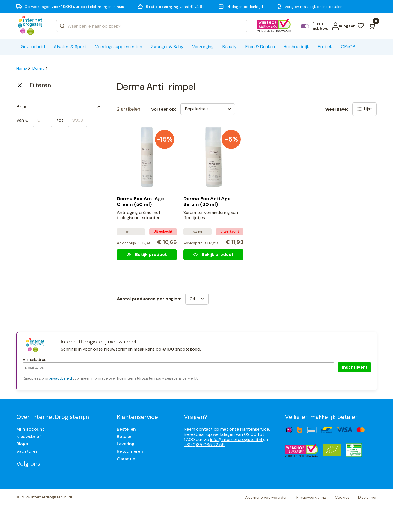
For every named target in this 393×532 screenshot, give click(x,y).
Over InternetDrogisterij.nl (53, 417)
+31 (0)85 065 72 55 (204, 445)
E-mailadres (35, 359)
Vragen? (196, 417)
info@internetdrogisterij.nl (237, 440)
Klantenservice (137, 417)
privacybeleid (60, 378)
